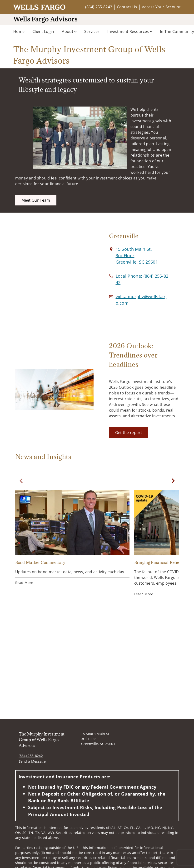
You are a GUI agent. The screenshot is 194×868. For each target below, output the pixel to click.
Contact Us (127, 7)
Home (19, 31)
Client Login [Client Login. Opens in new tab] (43, 31)
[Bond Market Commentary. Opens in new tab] (72, 538)
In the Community (177, 31)
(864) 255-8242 (99, 7)
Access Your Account (161, 7)
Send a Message (32, 761)
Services (92, 31)
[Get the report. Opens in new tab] (129, 433)
